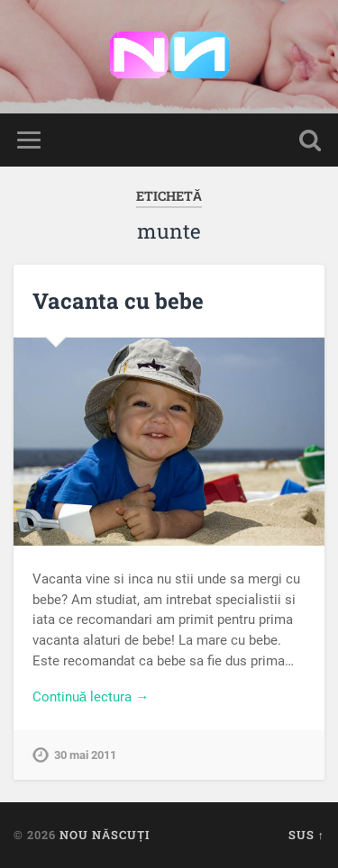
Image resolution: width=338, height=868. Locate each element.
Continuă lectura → (91, 697)
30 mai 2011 (85, 755)
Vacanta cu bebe (118, 301)
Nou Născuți (105, 835)
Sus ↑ (306, 835)
